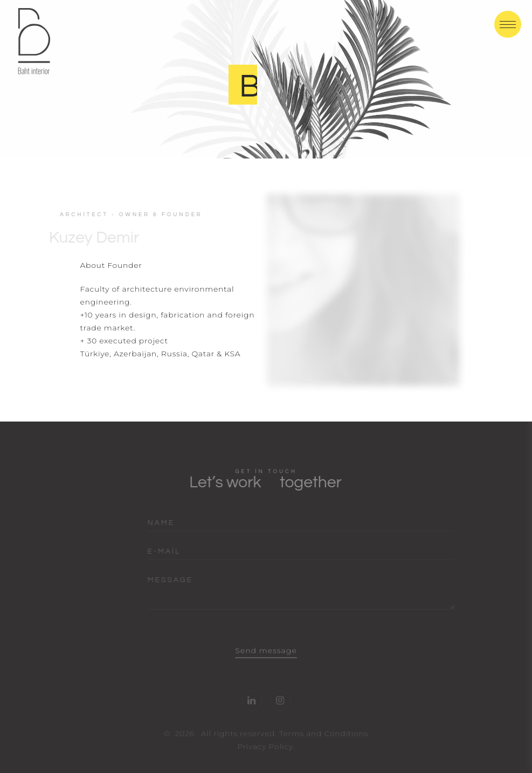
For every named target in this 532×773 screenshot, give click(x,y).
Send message (266, 659)
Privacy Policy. (266, 755)
